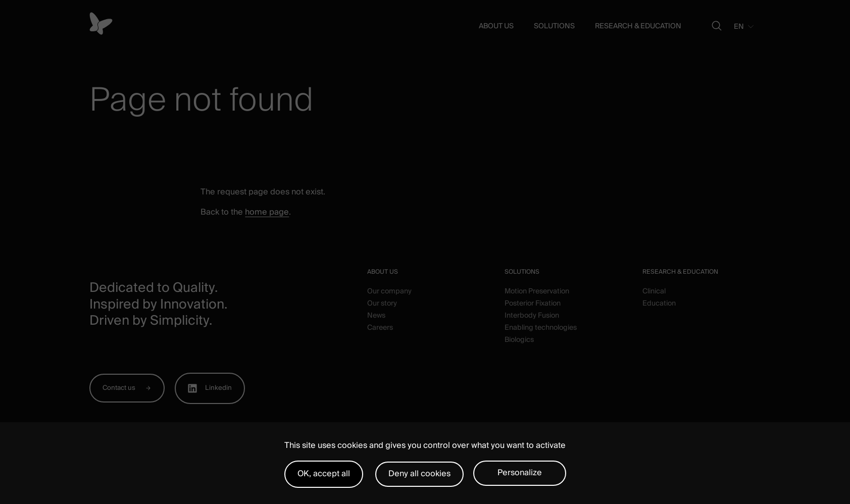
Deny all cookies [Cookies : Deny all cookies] (419, 474)
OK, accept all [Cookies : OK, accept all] (324, 474)
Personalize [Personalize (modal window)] (520, 473)
